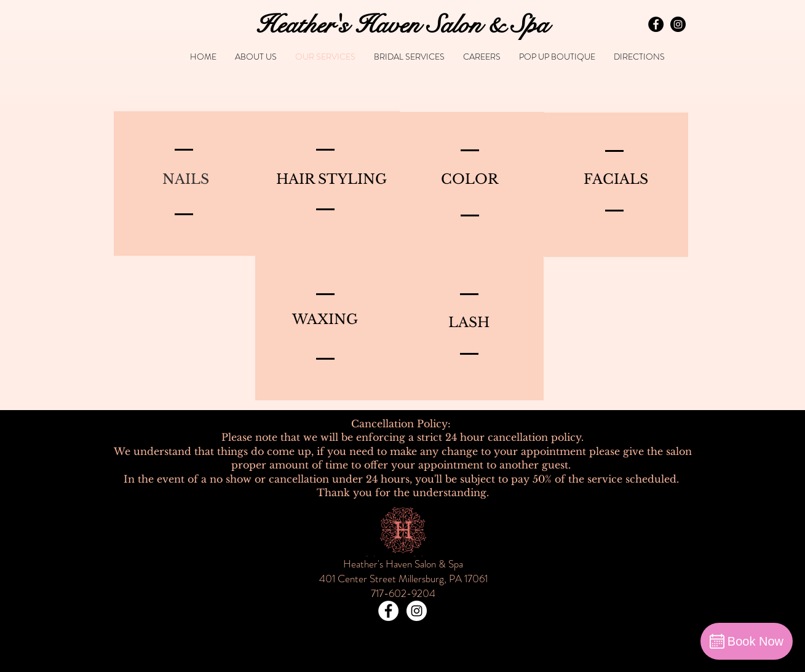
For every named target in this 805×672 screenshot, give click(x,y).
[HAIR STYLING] (331, 180)
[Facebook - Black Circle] (656, 24)
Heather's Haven (338, 25)
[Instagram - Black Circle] (678, 24)
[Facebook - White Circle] (388, 611)
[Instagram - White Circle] (417, 611)
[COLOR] (470, 180)
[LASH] (469, 323)
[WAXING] (325, 320)
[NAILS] (186, 180)
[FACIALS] (616, 180)
